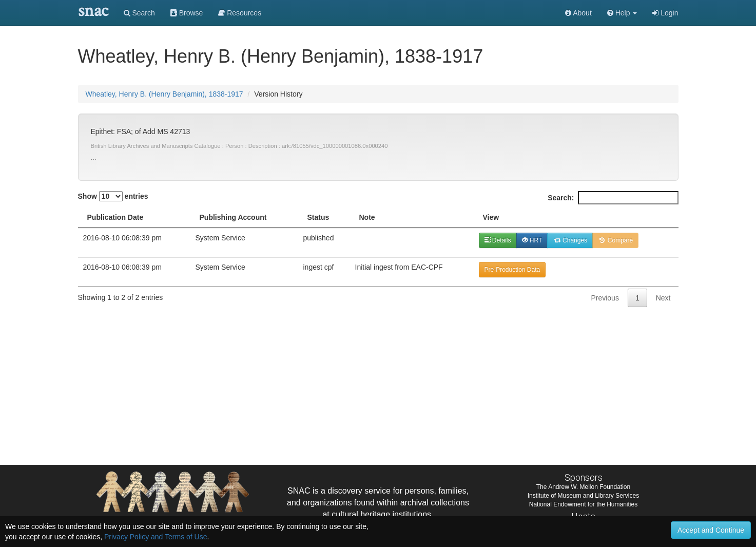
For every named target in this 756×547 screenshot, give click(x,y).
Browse (187, 13)
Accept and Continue (711, 530)
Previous (605, 298)
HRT (532, 240)
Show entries (113, 196)
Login (665, 13)
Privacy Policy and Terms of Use (156, 537)
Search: (613, 198)
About (578, 13)
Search (139, 13)
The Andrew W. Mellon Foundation (583, 487)
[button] (622, 13)
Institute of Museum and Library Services (583, 496)
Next (663, 298)
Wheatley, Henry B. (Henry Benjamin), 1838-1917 (164, 94)
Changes (570, 240)
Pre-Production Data (512, 270)
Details (498, 240)
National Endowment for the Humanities (583, 504)
